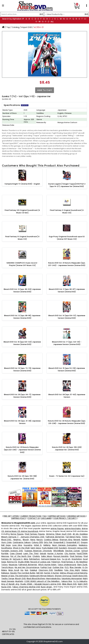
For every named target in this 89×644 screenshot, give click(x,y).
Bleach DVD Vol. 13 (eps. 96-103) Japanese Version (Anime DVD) (22, 291)
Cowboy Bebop (51, 540)
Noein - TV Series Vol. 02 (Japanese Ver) (67, 476)
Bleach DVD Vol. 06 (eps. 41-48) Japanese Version (22, 422)
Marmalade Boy (53, 579)
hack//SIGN (82, 553)
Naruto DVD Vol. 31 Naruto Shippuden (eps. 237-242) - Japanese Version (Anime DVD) (67, 264)
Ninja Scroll (14, 570)
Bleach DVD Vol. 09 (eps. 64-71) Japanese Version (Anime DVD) (22, 396)
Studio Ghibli (24, 562)
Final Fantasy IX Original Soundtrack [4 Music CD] (22, 238)
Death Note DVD (80, 576)
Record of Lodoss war (40, 562)
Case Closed (16, 553)
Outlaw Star (58, 567)
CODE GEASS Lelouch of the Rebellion (42, 581)
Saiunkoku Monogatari (72, 579)
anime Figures (57, 528)
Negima (17, 540)
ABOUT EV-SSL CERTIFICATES (8, 633)
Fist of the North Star (21, 556)
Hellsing (47, 545)
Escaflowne (7, 548)
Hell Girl (40, 573)
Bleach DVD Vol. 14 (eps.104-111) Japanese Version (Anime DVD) (67, 317)
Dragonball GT (73, 542)
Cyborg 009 (37, 542)
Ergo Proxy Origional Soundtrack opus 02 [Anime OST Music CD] (67, 238)
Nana (33, 540)
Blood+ (26, 540)
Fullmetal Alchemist (55, 537)
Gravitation (77, 559)
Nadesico (83, 545)
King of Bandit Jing (10, 584)
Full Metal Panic (73, 537)
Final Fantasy (76, 556)
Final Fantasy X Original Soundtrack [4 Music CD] (67, 212)
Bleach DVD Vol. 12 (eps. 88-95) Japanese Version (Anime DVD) (22, 317)
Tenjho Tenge (8, 579)
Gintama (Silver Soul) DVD (59, 534)
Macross (5, 556)
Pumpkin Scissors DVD (12, 551)
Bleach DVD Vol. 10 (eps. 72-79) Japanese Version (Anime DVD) (22, 370)
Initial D (38, 545)
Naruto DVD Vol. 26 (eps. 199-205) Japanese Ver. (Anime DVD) (67, 448)
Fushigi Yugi (46, 567)
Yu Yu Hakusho (80, 581)
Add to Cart (45, 90)
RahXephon (34, 559)
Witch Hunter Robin (47, 565)
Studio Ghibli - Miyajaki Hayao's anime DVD (41, 584)
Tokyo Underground (67, 565)
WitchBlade (59, 551)
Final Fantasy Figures (35, 534)
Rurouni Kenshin (61, 556)
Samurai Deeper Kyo (51, 559)
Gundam (63, 548)
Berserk (77, 540)
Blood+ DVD (20, 579)
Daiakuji (33, 570)
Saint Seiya (36, 548)
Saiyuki (43, 553)
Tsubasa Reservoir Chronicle (38, 551)
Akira (26, 559)
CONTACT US (34, 518)
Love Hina (17, 545)
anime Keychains (73, 528)
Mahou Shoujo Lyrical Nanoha (74, 573)
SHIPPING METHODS (57, 516)
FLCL (67, 567)
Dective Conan (73, 551)
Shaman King (66, 540)
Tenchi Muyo (7, 567)
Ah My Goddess (80, 534)
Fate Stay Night (72, 570)
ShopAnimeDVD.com (53, 641)
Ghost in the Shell (21, 548)
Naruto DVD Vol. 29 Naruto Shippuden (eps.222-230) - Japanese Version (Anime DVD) (22, 450)
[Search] (22, 14)
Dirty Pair (48, 542)
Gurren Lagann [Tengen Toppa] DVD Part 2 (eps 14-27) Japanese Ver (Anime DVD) (67, 185)
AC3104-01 (39, 27)
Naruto (40, 540)
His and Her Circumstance (27, 567)
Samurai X (18, 559)
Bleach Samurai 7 (10, 537)
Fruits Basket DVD (50, 548)
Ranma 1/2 (12, 562)
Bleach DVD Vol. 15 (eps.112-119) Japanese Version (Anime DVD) (67, 370)
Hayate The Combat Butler (23, 573)
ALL (52, 22)
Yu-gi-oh (66, 559)
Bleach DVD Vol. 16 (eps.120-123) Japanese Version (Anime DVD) (22, 343)
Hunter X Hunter (55, 553)
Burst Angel (47, 587)
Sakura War (67, 581)
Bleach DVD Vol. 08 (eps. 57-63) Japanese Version (67, 396)
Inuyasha (28, 545)
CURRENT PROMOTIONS (31, 516)
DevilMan (59, 570)
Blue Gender (75, 567)
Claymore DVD (46, 570)
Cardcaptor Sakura (22, 542)
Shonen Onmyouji (63, 576)
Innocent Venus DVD (78, 548)
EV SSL (13, 629)
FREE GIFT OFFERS (11, 516)
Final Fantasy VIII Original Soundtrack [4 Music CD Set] (22, 212)
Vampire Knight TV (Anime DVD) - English (22, 184)
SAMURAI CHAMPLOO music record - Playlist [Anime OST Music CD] (22, 264)
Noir (27, 570)
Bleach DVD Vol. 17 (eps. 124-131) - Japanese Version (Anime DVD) (67, 343)
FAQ (45, 516)
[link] (13, 622)
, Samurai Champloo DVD (32, 537)
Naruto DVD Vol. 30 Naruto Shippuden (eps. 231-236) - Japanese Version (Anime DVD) (67, 422)
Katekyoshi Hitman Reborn (42, 576)
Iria (22, 570)
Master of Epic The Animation (15, 576)
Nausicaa (13, 565)
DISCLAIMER (46, 518)
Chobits (36, 556)
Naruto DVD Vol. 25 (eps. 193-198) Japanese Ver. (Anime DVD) (22, 477)
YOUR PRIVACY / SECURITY (65, 518)
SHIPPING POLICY (19, 518)
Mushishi (19, 581)
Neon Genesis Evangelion (65, 545)
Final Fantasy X (68, 562)
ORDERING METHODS (76, 516)
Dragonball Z (59, 542)
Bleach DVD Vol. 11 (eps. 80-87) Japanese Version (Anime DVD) (67, 291)
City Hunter (70, 553)
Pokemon (56, 562)
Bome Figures (17, 534)
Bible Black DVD (69, 584)
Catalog (16, 27)
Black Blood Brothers (36, 579)
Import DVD (27, 27)
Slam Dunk (82, 565)
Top (8, 27)
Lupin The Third (31, 553)
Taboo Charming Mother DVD (26, 587)
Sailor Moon (47, 556)
